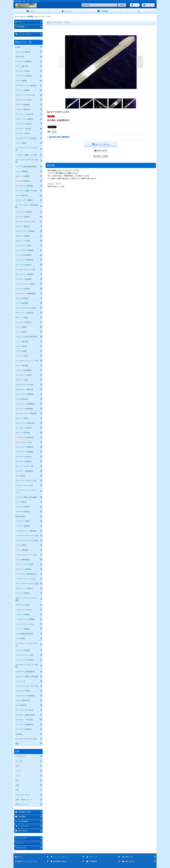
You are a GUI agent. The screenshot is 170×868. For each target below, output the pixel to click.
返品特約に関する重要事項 (58, 137)
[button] (139, 11)
